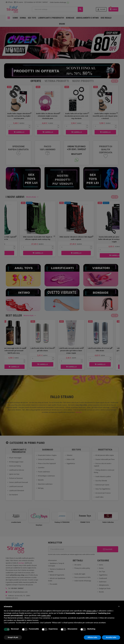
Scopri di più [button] (13, 637)
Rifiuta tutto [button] (92, 637)
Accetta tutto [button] (111, 637)
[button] (119, 606)
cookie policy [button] (46, 615)
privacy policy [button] (92, 611)
